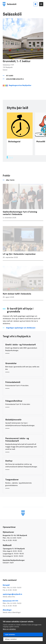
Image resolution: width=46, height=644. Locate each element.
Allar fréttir (10, 184)
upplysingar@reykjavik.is (23, 595)
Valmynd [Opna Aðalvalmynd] (41, 4)
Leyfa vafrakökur (10, 635)
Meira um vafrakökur (9, 629)
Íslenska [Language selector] (35, 4)
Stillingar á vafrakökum (11, 639)
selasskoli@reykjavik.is (15, 79)
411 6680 (10, 76)
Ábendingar (23, 611)
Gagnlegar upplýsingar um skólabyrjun (21, 331)
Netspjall (23, 588)
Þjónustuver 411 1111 (23, 603)
